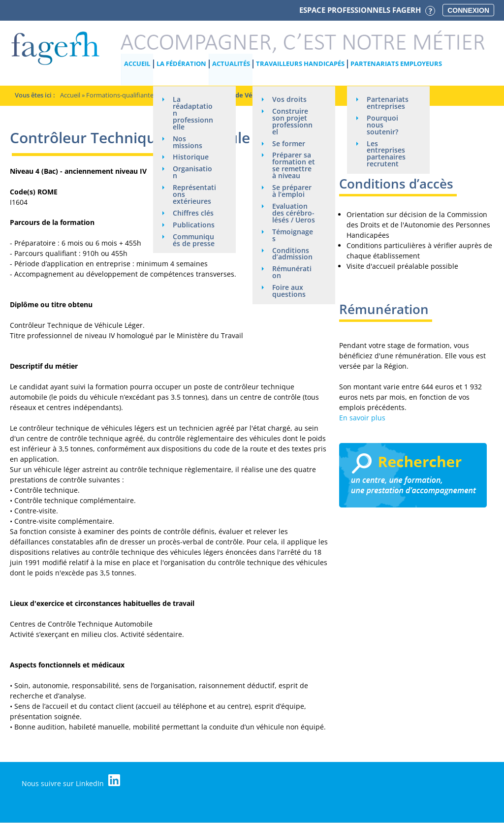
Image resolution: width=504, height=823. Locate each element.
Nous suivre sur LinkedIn (71, 781)
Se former (289, 143)
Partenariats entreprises (388, 103)
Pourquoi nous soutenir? (382, 125)
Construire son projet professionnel (292, 121)
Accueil (138, 63)
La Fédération (181, 63)
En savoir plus (362, 418)
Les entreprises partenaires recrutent (386, 154)
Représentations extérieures (194, 195)
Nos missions (188, 142)
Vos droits (289, 99)
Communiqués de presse (194, 240)
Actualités (231, 63)
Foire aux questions (289, 292)
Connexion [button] (468, 10)
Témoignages (293, 236)
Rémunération (292, 273)
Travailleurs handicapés (300, 63)
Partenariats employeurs (396, 63)
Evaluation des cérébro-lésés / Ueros (294, 213)
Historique (191, 157)
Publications (194, 225)
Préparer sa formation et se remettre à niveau (294, 166)
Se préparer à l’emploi (292, 191)
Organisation (192, 173)
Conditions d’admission (292, 254)
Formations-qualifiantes (121, 95)
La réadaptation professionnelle (193, 113)
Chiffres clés (193, 213)
